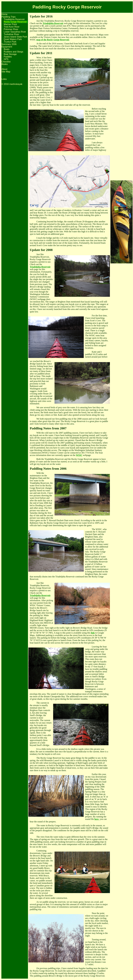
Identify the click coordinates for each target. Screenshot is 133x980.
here (97, 819)
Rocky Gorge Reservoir (15, 22)
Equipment (7, 47)
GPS (6, 59)
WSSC (79, 455)
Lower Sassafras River (15, 32)
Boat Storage (10, 54)
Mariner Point (10, 24)
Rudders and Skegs (13, 52)
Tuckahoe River (11, 34)
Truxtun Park (10, 42)
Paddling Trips (9, 17)
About (4, 69)
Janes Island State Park (15, 37)
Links (4, 79)
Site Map (6, 72)
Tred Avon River (12, 27)
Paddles (8, 57)
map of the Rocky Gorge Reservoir (53, 40)
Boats (7, 49)
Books (5, 64)
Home (4, 14)
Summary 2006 (9, 44)
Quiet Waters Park (13, 39)
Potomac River (11, 29)
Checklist (6, 62)
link (93, 633)
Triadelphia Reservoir (14, 19)
